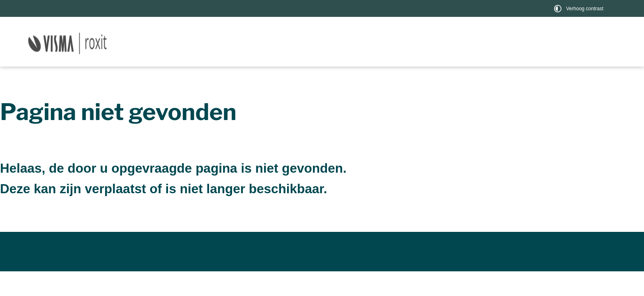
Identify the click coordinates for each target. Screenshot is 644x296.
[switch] (580, 8)
